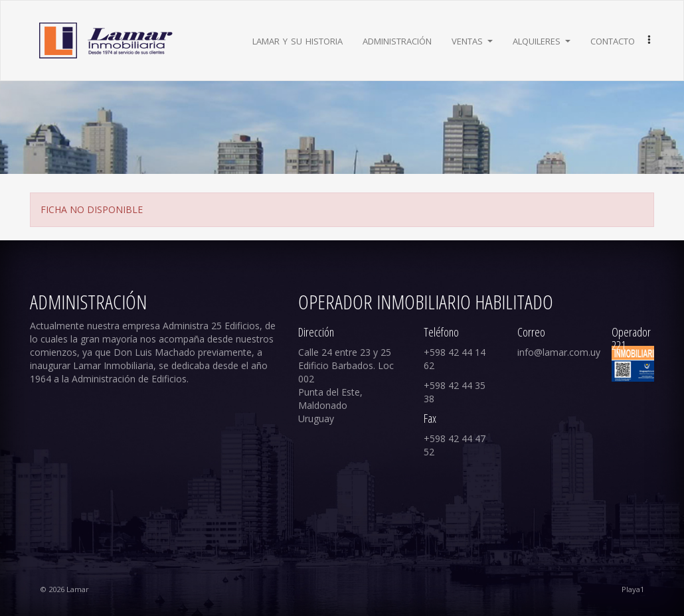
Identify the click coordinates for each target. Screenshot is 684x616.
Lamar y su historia (298, 40)
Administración (397, 40)
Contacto (613, 40)
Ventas (472, 40)
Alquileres (542, 40)
